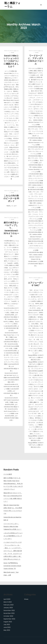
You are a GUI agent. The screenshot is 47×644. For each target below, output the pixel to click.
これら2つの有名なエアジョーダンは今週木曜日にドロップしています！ (13, 536)
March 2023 (8, 602)
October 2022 (8, 616)
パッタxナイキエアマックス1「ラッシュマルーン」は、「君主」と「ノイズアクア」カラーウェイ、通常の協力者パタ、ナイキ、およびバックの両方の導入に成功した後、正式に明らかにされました (13, 551)
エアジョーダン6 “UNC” (36, 284)
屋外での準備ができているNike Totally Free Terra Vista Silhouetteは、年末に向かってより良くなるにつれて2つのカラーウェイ (13, 484)
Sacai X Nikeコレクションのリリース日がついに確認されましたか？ (11, 61)
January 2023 (8, 608)
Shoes (12, 52)
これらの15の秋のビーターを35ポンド (11, 198)
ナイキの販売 (8, 474)
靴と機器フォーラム (12, 5)
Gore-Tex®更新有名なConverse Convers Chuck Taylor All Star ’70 (12, 566)
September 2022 (9, 619)
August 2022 (8, 622)
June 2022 (7, 627)
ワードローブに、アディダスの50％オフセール (36, 60)
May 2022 (7, 630)
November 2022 (9, 613)
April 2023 (7, 599)
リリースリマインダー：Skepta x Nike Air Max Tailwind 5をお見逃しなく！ (13, 527)
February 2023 (8, 605)
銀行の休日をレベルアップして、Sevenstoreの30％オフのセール (11, 229)
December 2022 (9, 610)
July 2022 (7, 625)
